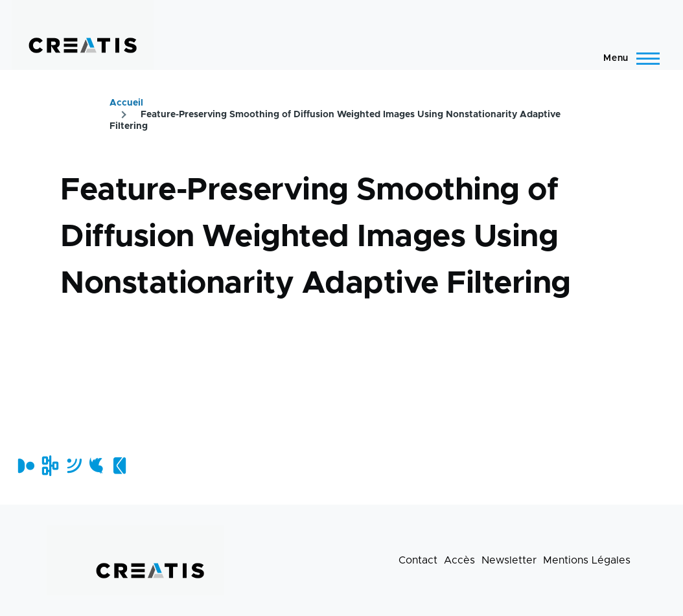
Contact (418, 560)
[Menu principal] (628, 58)
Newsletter (509, 560)
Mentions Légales (587, 560)
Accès (459, 560)
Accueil (126, 103)
